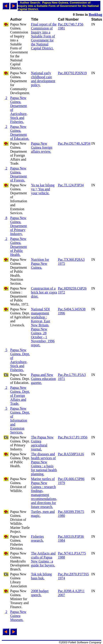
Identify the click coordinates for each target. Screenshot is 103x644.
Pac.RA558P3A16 (71, 454)
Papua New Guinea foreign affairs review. (42, 147)
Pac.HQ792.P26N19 (72, 73)
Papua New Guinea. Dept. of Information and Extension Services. (20, 420)
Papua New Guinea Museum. (18, 616)
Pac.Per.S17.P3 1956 (73, 437)
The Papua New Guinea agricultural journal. (42, 443)
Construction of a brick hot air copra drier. (44, 292)
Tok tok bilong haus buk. (41, 576)
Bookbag (95, 15)
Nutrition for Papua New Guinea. (40, 264)
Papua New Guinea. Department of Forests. (19, 174)
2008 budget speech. (40, 593)
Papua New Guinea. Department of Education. (20, 133)
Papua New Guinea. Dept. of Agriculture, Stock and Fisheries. (20, 360)
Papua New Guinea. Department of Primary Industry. (19, 226)
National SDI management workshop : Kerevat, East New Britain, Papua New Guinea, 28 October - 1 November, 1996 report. (43, 327)
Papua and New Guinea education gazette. (43, 379)
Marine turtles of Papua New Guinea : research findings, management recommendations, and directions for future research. (44, 493)
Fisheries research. (37, 538)
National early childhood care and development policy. (43, 79)
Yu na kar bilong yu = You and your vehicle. (43, 189)
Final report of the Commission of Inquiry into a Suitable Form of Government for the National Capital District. (44, 36)
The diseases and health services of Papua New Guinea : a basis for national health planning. (44, 464)
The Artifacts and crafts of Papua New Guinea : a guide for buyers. (43, 559)
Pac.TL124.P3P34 (71, 185)
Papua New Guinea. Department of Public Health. (19, 247)
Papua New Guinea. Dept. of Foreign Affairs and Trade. (20, 396)
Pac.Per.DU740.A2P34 (74, 143)
